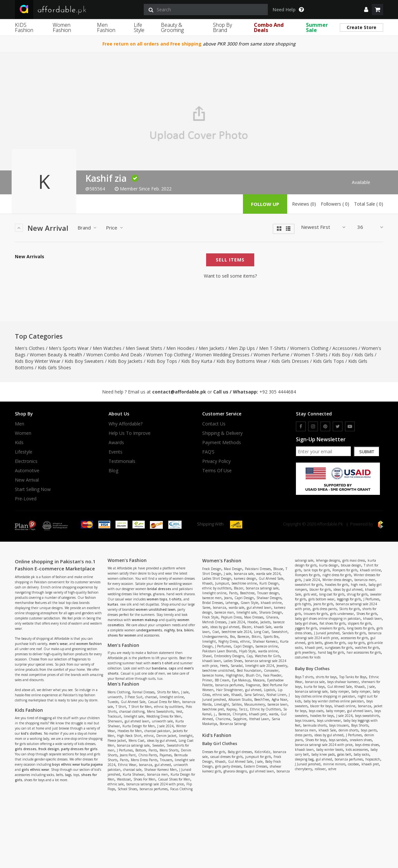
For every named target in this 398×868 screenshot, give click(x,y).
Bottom (141, 750)
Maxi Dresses (254, 617)
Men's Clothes (30, 348)
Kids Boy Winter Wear (38, 361)
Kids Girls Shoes (54, 368)
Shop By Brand (222, 27)
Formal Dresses (143, 692)
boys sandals (338, 740)
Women (23, 433)
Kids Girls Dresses (290, 361)
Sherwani (115, 721)
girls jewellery (305, 652)
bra (179, 630)
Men (20, 424)
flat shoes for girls (332, 623)
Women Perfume (272, 355)
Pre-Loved (26, 499)
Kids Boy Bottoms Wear (242, 361)
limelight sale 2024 (260, 666)
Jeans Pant (128, 755)
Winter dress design (337, 580)
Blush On (253, 675)
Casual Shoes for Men (174, 779)
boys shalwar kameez (343, 682)
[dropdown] (366, 10)
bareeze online (267, 646)
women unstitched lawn (156, 609)
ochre (332, 769)
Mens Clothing (119, 692)
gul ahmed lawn (137, 721)
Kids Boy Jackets (125, 361)
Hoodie (253, 622)
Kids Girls (364, 355)
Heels (224, 666)
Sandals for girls (354, 633)
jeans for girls (323, 604)
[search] (206, 10)
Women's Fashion (222, 561)
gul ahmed (163, 765)
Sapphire (240, 719)
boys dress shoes (367, 745)
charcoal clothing (132, 711)
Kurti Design (269, 583)
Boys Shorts (360, 725)
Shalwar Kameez (265, 641)
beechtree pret (213, 709)
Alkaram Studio (240, 700)
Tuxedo (113, 702)
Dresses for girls (214, 752)
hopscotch (373, 759)
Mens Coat (136, 740)
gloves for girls (335, 643)
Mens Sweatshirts (160, 711)
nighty (169, 630)
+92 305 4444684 (278, 392)
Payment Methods (222, 443)
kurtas (113, 604)
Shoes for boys (316, 740)
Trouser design (268, 593)
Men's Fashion (123, 684)
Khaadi (207, 583)
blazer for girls (320, 589)
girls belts (315, 643)
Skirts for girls (350, 609)
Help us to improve (130, 433)
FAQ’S (208, 452)
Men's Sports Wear (69, 348)
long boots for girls (361, 628)
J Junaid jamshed (327, 633)
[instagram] (313, 426)
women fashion (89, 644)
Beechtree (247, 593)
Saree (206, 608)
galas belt (344, 754)
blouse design (351, 565)
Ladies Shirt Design (217, 578)
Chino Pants (148, 755)
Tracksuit (114, 716)
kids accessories (357, 750)
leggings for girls (349, 599)
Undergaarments (215, 637)
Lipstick (270, 690)
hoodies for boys (322, 716)
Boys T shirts (304, 677)
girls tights (303, 604)
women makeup (145, 620)
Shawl (207, 656)
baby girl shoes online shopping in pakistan (328, 618)
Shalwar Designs (269, 598)
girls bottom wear (321, 599)
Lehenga (232, 603)
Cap (249, 656)
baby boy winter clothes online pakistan (334, 701)
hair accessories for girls (364, 652)
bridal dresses (159, 589)
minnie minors (334, 764)
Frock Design (212, 569)
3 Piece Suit (134, 697)
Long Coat (261, 632)
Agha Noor (279, 700)
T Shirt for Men (140, 707)
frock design (49, 749)
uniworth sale (162, 721)
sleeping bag (304, 759)
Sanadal (237, 666)
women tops (157, 599)
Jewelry (282, 666)
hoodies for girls (337, 585)
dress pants (303, 735)
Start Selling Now (33, 489)
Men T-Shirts (272, 348)
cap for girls (356, 643)
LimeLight (222, 704)
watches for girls (367, 648)
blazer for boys (321, 706)
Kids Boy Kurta (197, 361)
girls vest (310, 594)
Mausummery (255, 704)
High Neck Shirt (129, 736)
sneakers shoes (361, 740)
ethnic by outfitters (169, 707)
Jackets (265, 622)
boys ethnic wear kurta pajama (77, 764)
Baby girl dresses (240, 752)
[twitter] (338, 426)
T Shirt (121, 707)
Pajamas (166, 755)
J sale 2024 (165, 726)
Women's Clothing (309, 348)
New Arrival (27, 480)
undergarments (149, 630)
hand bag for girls (331, 652)
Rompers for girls (345, 570)
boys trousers (305, 720)
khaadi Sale (263, 627)
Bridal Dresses (213, 603)
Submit (367, 452)
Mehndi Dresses (214, 622)
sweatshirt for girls (309, 585)
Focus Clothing (181, 789)
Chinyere (240, 714)
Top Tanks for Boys (353, 677)
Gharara (272, 617)
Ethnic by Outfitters (265, 709)
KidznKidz (262, 752)
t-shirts (175, 599)
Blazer (239, 588)
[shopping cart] (377, 10)
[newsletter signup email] (323, 451)
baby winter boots (330, 750)
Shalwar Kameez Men (160, 770)
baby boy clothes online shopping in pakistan (337, 694)
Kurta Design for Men (139, 726)
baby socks (361, 754)
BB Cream (222, 680)
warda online (268, 651)
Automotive (27, 471)
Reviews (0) (304, 204)
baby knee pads (323, 754)
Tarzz (243, 709)
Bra (232, 637)
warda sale (236, 608)
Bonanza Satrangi (233, 724)
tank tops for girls (317, 570)
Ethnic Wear (127, 765)
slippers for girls (360, 623)
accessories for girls (354, 638)
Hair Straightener (229, 690)
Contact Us (214, 424)
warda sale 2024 (268, 574)
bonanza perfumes (154, 789)
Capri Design (244, 598)
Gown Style (249, 603)
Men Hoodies (180, 348)
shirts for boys (326, 677)
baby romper (340, 691)
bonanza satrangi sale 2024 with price (155, 784)
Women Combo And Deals (114, 355)
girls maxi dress (354, 560)
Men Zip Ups (242, 348)
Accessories (345, 348)
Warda (207, 704)
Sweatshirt (279, 632)
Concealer (271, 670)
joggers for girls (306, 628)
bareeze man (224, 612)
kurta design (329, 565)
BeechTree (262, 700)
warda (274, 714)
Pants (153, 750)
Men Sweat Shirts (144, 348)
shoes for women (122, 635)
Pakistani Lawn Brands (219, 651)
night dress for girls (337, 575)
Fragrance (253, 685)
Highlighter (235, 675)
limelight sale (134, 716)
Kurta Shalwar (134, 774)
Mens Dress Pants (144, 760)
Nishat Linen (276, 695)
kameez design (245, 578)
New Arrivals (30, 257)
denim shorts (348, 730)
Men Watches (107, 348)
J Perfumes (125, 750)
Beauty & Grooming (172, 27)
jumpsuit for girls (258, 757)
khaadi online (271, 603)
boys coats (316, 711)
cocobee (353, 764)
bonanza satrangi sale (133, 745)
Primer (207, 680)
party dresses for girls (79, 749)
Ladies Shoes (233, 661)
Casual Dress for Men (164, 702)
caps (173, 668)
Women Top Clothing (169, 355)
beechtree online (244, 583)
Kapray (231, 709)
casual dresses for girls (226, 757)
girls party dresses (228, 766)
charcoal (151, 697)
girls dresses (26, 749)
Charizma (223, 719)
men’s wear (58, 644)
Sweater (158, 745)
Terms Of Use (217, 471)
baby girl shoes (306, 623)
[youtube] (350, 426)
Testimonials (122, 461)
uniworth (115, 697)
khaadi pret (258, 714)
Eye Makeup (241, 680)
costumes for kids (308, 657)
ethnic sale (116, 784)
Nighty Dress (228, 641)
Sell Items (230, 260)
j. (215, 714)
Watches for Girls (267, 656)
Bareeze (243, 637)
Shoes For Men (144, 779)
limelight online (172, 697)
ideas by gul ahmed (162, 740)
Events (115, 452)
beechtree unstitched (218, 670)
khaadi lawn (212, 661)
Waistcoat (124, 779)
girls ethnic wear (35, 770)
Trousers (166, 760)
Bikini (256, 637)
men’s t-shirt (162, 663)
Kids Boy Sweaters (84, 361)
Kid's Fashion (217, 735)
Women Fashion (62, 27)
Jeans (228, 598)
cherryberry (304, 769)
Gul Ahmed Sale (133, 702)
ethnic (149, 736)
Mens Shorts (169, 750)
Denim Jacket (166, 736)
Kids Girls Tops (329, 361)
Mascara (259, 680)
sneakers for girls (332, 628)
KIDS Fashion (24, 27)
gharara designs (235, 771)
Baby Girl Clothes (220, 743)
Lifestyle (24, 452)
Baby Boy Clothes (312, 669)
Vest (179, 711)
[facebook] (301, 426)
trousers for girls (316, 614)
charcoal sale (132, 770)
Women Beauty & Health (56, 355)
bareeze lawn (278, 704)
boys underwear (329, 720)
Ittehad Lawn (259, 719)
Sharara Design (271, 612)
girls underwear (342, 614)
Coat (216, 632)
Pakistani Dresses (258, 569)
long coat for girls (332, 594)
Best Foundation (249, 670)
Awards (116, 443)
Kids (19, 443)
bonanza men (157, 774)
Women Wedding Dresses (222, 355)
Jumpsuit (222, 583)
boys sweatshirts (367, 716)
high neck (358, 585)
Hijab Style (247, 651)
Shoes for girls (367, 614)
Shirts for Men (168, 692)
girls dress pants (325, 609)
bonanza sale (244, 574)
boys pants (369, 730)
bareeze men (212, 598)
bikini (189, 630)
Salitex (237, 704)
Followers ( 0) (335, 204)
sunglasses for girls (339, 648)
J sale (185, 692)
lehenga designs (328, 560)
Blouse (278, 569)
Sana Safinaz (254, 695)
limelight (186, 736)
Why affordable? (126, 424)
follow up (265, 204)
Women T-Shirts (311, 355)
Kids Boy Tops (162, 361)
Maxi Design (233, 569)
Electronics (26, 461)
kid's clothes (31, 733)
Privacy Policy (216, 461)
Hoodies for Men (130, 731)
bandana (159, 668)
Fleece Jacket (117, 740)
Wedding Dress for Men (164, 716)
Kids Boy (341, 355)
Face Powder (272, 675)
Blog (113, 471)
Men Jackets (211, 348)
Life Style (139, 27)
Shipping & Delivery (222, 433)
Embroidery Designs (229, 656)
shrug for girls (357, 594)
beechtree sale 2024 (236, 632)
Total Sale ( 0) (369, 204)
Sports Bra (271, 637)
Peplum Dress (231, 617)
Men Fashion (106, 27)
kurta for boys (314, 687)
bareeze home (213, 675)
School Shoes (127, 789)
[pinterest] (325, 426)
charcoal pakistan (157, 731)
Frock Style (210, 617)
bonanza (146, 765)
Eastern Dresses (256, 766)
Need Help (288, 10)
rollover (320, 769)
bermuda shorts (315, 725)
